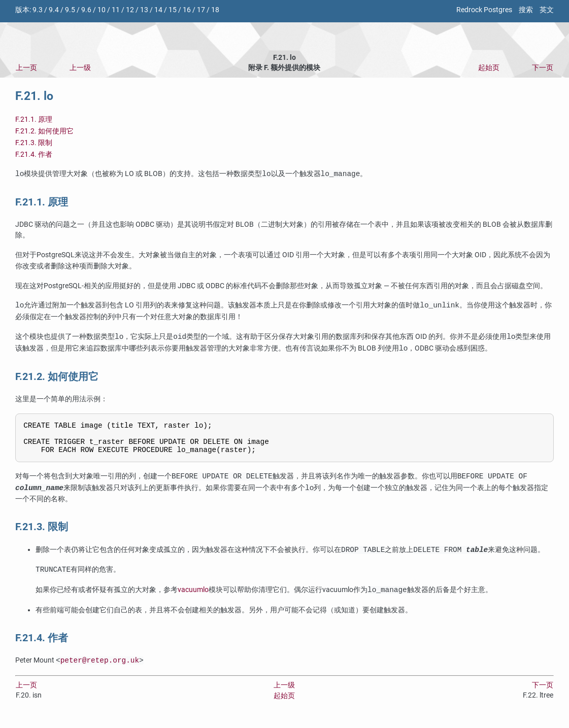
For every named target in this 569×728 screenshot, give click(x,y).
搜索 (526, 10)
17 (201, 10)
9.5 (70, 10)
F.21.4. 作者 (34, 154)
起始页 (489, 68)
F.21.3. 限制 (34, 143)
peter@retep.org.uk (100, 667)
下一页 (543, 68)
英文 (547, 10)
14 (158, 10)
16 (187, 10)
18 (215, 10)
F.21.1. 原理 (34, 119)
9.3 (38, 10)
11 (116, 10)
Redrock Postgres (484, 10)
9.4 (54, 10)
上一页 (26, 68)
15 (173, 10)
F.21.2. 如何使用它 (44, 131)
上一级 (80, 68)
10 (102, 10)
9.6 (86, 10)
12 (130, 10)
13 (144, 10)
